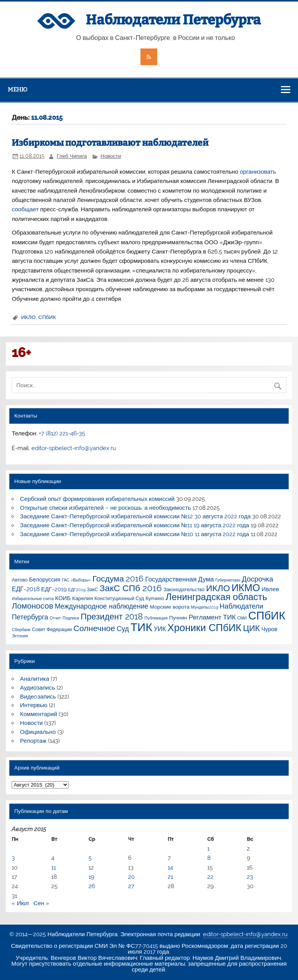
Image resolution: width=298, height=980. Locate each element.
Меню (17, 90)
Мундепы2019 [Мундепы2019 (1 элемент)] (204, 607)
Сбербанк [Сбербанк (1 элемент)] (21, 630)
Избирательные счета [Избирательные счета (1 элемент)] (33, 599)
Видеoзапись (38, 697)
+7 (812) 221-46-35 (62, 433)
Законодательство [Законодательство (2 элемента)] (184, 589)
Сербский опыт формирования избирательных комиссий (98, 499)
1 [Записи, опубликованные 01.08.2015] (208, 849)
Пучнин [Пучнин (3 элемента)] (178, 618)
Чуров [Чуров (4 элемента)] (269, 629)
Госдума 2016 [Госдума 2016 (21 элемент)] (118, 579)
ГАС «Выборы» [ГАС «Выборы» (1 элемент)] (76, 580)
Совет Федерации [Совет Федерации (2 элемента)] (52, 629)
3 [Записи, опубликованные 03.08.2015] (13, 858)
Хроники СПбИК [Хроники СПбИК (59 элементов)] (205, 628)
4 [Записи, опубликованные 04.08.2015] (53, 858)
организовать (258, 172)
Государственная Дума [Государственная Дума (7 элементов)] (179, 579)
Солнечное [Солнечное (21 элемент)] (94, 628)
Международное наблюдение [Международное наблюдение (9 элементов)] (101, 606)
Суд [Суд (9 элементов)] (123, 629)
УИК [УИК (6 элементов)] (160, 629)
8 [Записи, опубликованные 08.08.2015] (209, 858)
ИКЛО (28, 317)
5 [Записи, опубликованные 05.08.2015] (90, 858)
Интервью (34, 705)
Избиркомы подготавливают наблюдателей (110, 143)
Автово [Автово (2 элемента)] (20, 580)
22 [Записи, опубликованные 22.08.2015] (210, 877)
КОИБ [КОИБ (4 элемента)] (63, 598)
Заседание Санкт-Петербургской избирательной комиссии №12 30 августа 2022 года (135, 516)
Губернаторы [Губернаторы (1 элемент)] (228, 580)
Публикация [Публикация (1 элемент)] (156, 618)
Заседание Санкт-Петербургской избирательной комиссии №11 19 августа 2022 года (135, 525)
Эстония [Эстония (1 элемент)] (20, 636)
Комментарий (39, 714)
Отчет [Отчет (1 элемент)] (55, 618)
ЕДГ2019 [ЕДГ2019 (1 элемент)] (77, 590)
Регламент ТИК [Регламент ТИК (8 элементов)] (212, 617)
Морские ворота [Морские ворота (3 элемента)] (170, 607)
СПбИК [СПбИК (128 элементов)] (267, 616)
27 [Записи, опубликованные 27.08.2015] (131, 886)
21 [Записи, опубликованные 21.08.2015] (170, 877)
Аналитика (35, 679)
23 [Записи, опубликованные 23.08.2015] (250, 877)
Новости (111, 156)
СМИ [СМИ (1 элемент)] (242, 618)
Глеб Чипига (72, 156)
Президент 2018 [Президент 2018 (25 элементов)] (112, 617)
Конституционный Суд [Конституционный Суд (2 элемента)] (119, 598)
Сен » (41, 903)
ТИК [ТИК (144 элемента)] (141, 627)
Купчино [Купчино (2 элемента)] (155, 598)
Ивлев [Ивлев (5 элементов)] (270, 589)
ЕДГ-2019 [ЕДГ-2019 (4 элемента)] (54, 589)
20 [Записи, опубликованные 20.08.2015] (131, 877)
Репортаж (33, 741)
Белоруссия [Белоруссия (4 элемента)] (45, 579)
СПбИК (47, 317)
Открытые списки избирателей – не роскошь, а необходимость (106, 508)
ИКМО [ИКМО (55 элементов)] (246, 588)
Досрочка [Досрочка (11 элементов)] (257, 579)
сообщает (25, 209)
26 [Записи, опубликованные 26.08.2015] (92, 886)
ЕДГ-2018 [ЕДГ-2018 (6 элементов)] (26, 589)
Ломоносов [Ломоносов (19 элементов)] (32, 606)
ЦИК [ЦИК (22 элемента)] (251, 628)
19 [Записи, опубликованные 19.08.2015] (91, 877)
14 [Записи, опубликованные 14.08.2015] (170, 868)
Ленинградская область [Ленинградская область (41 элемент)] (217, 597)
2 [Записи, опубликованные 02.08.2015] (248, 849)
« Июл (20, 903)
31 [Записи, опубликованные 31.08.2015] (14, 896)
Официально (38, 732)
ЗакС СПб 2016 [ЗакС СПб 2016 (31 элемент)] (131, 588)
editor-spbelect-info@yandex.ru (74, 448)
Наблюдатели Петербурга (173, 20)
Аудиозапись (38, 688)
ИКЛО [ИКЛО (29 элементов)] (218, 588)
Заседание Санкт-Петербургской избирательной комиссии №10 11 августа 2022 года (135, 534)
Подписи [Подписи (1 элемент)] (71, 618)
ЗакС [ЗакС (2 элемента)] (93, 589)
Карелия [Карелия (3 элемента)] (82, 598)
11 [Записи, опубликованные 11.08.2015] (54, 868)
